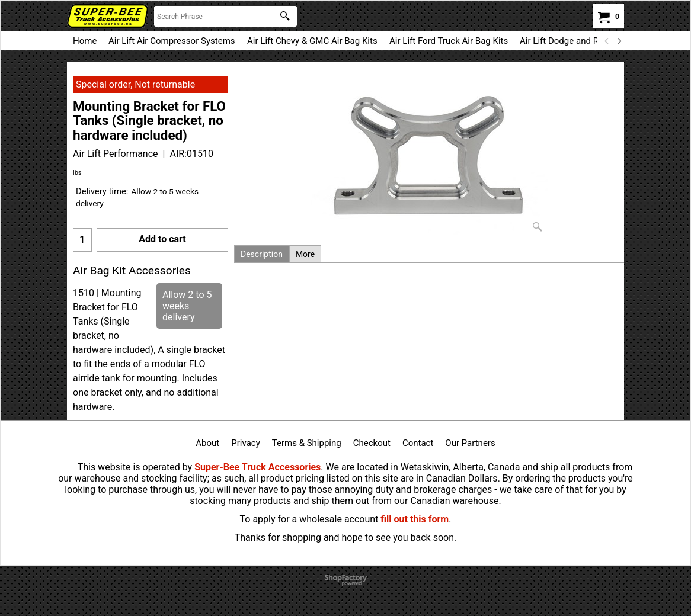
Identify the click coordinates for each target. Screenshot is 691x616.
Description (262, 254)
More (305, 254)
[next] (619, 41)
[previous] (607, 41)
